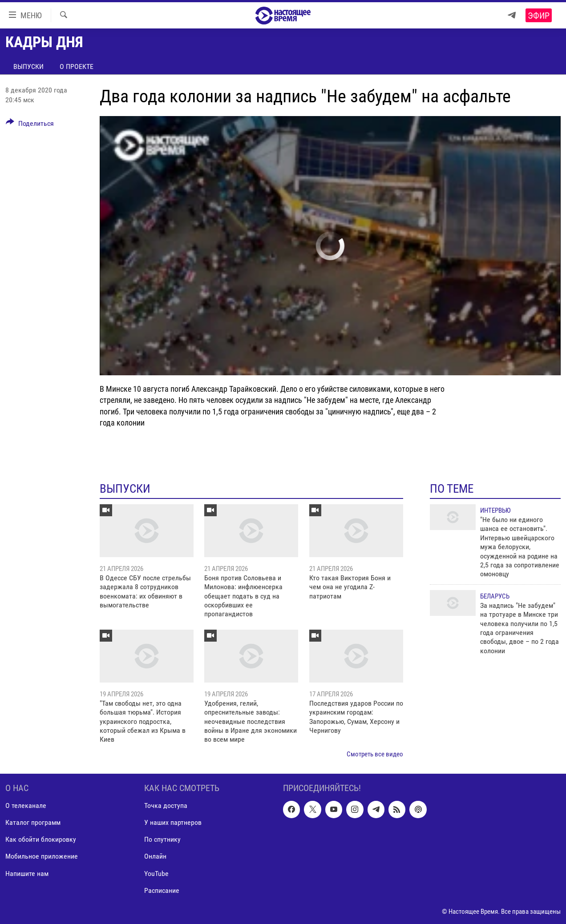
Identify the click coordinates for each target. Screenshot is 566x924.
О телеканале (26, 806)
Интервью (495, 510)
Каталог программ (33, 823)
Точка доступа (166, 806)
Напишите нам (27, 874)
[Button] (30, 125)
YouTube (156, 874)
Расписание (162, 890)
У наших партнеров (173, 823)
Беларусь (495, 596)
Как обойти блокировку (41, 840)
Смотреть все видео (375, 754)
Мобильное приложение (42, 857)
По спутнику (162, 840)
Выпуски (28, 66)
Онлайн (155, 857)
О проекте (77, 66)
